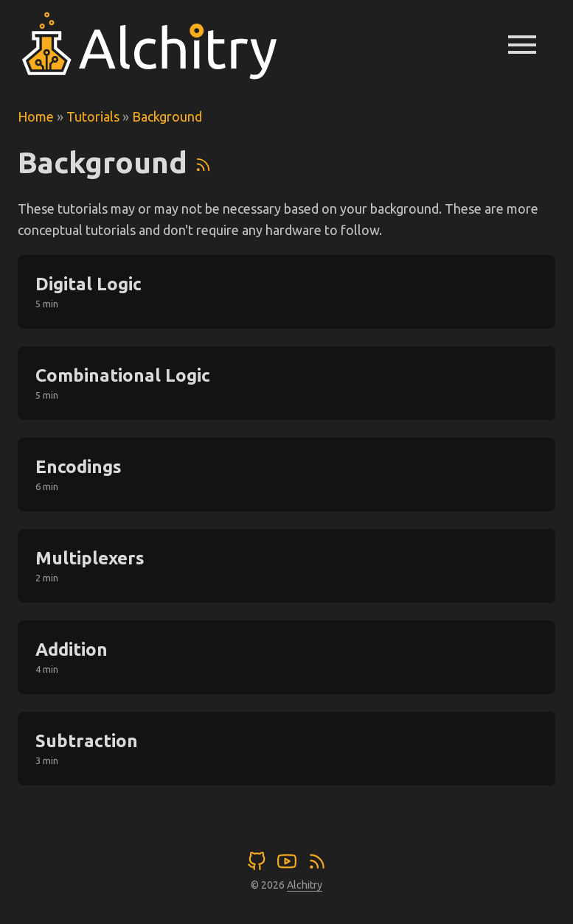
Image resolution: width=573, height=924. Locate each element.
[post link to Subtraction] (286, 749)
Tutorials (93, 116)
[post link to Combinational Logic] (286, 383)
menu (522, 44)
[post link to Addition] (286, 657)
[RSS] (203, 162)
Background (167, 116)
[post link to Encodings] (286, 475)
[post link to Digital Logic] (286, 292)
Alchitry (305, 885)
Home (36, 116)
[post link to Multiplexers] (286, 566)
